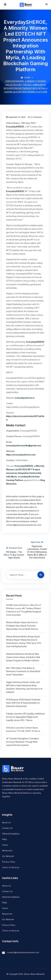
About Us (6, 822)
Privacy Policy (9, 862)
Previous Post (14, 553)
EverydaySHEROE (15, 127)
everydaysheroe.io (25, 398)
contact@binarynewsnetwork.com (23, 952)
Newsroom (7, 851)
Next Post (37, 550)
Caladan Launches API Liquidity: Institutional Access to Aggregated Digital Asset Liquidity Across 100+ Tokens (25, 717)
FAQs (4, 839)
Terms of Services (11, 867)
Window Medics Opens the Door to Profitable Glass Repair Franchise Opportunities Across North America (22, 626)
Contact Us (7, 828)
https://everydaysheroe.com (21, 455)
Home (26, 78)
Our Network (8, 856)
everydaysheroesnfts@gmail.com (24, 445)
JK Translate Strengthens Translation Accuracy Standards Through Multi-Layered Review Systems (23, 742)
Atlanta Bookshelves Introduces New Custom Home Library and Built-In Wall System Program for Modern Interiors (23, 657)
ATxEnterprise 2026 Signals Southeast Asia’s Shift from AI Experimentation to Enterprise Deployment (23, 703)
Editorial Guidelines (11, 834)
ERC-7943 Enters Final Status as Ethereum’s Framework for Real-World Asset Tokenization (23, 671)
